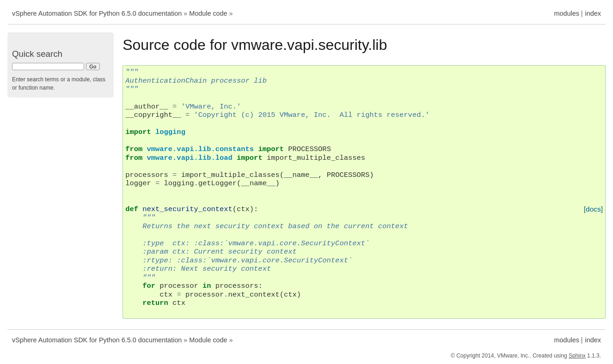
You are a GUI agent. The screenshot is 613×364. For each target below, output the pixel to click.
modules (566, 13)
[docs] (593, 209)
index (593, 13)
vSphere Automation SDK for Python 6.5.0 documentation (97, 13)
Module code (208, 13)
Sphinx (577, 356)
